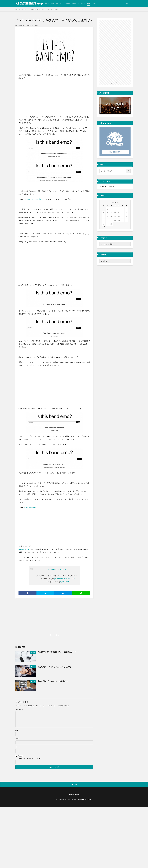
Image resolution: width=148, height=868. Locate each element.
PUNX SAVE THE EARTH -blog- (29, 4)
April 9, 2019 (65, 582)
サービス (75, 4)
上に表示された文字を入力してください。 (29, 758)
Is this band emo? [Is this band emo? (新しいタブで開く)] (30, 507)
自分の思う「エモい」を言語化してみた (54, 667)
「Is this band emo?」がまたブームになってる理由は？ (45, 9)
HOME (19, 9)
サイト (18, 747)
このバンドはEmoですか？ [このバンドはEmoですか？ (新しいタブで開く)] (34, 199)
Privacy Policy (74, 795)
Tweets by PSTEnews (107, 186)
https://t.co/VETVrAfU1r (57, 569)
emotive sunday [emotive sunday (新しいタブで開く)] (24, 549)
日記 (88, 4)
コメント (19, 709)
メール (18, 739)
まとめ (83, 4)
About (47, 4)
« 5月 (103, 227)
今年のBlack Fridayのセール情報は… (53, 681)
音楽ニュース (55, 4)
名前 (17, 730)
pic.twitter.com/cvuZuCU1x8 (65, 579)
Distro (94, 4)
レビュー (66, 4)
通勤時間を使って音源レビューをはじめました (57, 652)
